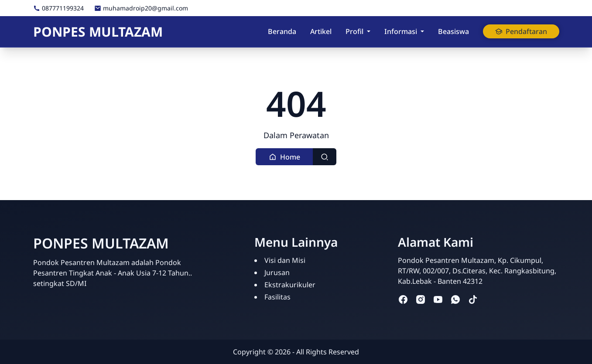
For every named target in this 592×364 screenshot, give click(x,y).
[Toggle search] (325, 157)
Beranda (282, 31)
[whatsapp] (455, 299)
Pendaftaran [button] (521, 31)
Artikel (321, 31)
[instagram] (421, 299)
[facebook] (403, 299)
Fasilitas (277, 297)
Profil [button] (354, 31)
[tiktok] (473, 299)
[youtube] (438, 299)
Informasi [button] (401, 31)
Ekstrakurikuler (290, 285)
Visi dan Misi (285, 260)
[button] (284, 157)
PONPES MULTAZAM (98, 32)
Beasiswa (453, 31)
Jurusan (277, 272)
